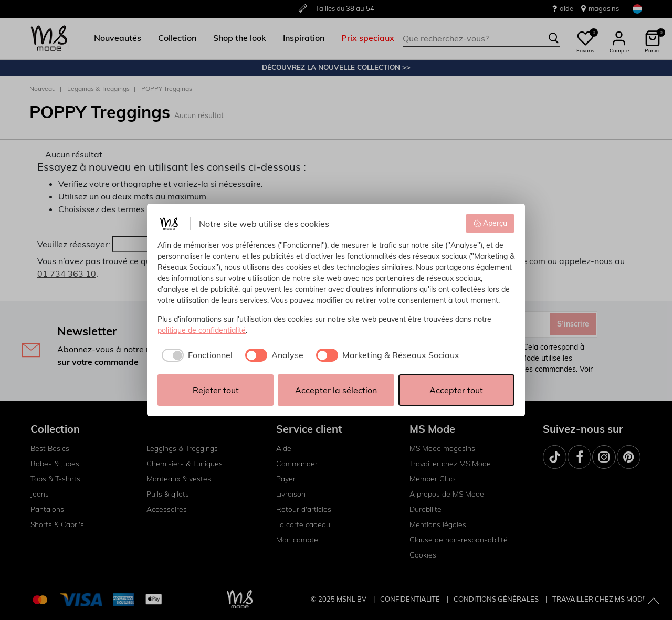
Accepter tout (456, 390)
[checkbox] (195, 355)
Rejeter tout (216, 390)
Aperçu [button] (490, 223)
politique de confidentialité (202, 330)
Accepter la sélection (336, 390)
